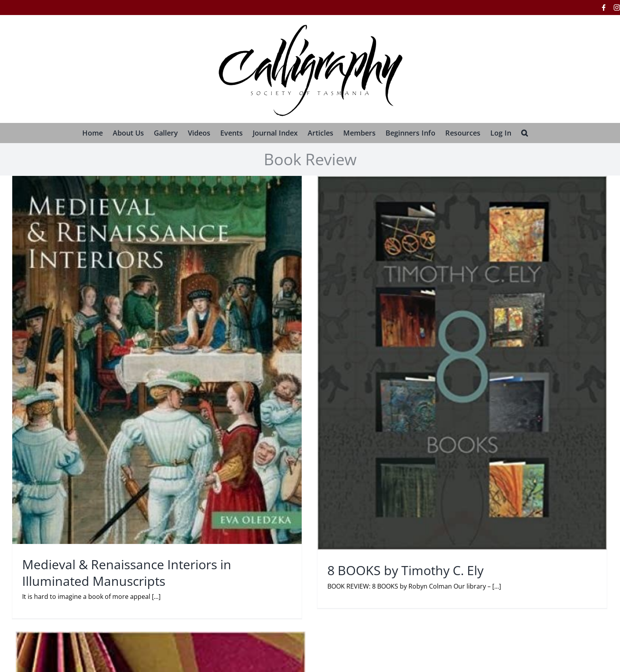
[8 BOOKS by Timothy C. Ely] (438, 363)
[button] (525, 133)
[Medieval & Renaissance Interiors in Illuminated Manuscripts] (157, 360)
